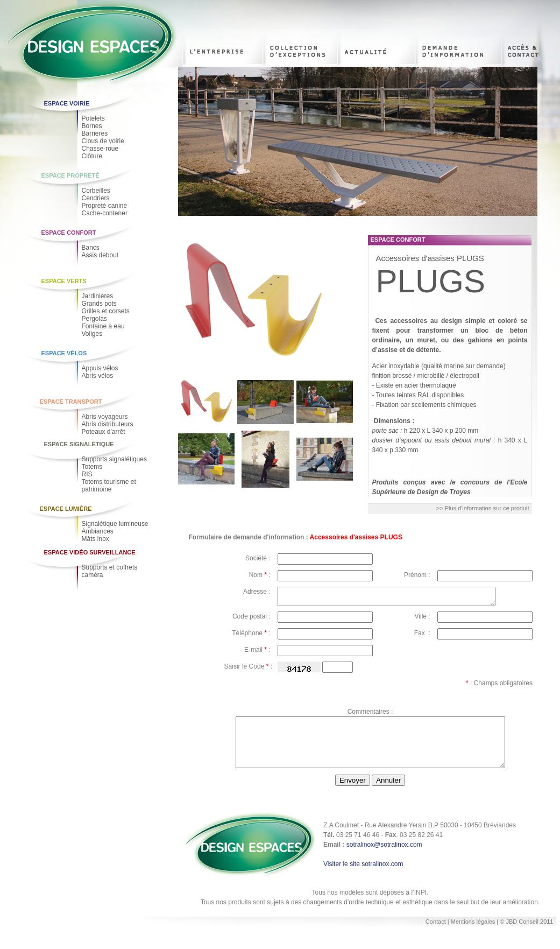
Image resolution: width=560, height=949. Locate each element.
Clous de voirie (103, 141)
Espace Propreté (70, 175)
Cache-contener (105, 213)
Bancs (91, 248)
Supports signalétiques (114, 459)
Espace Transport (71, 402)
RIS (87, 474)
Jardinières (98, 296)
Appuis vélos (100, 368)
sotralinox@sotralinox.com (384, 857)
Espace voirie (67, 103)
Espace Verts (64, 281)
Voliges (92, 334)
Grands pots (99, 304)
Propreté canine (105, 206)
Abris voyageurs (105, 417)
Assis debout (100, 255)
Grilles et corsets (106, 311)
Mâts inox (95, 539)
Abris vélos (98, 376)
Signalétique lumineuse (115, 524)
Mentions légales (474, 934)
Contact (436, 934)
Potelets (93, 118)
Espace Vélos (64, 353)
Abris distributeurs (108, 424)
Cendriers (96, 198)
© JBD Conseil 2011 (526, 934)
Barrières (95, 133)
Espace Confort (69, 233)
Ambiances (98, 531)
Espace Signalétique (79, 444)
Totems (92, 467)
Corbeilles (96, 191)
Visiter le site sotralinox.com (363, 877)
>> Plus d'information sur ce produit (483, 508)
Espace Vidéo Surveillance (90, 552)
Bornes (92, 126)
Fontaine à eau (103, 326)
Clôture (92, 156)
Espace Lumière (66, 509)
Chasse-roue (100, 149)
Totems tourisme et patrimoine (109, 486)
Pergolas (94, 319)
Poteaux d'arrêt (104, 432)
